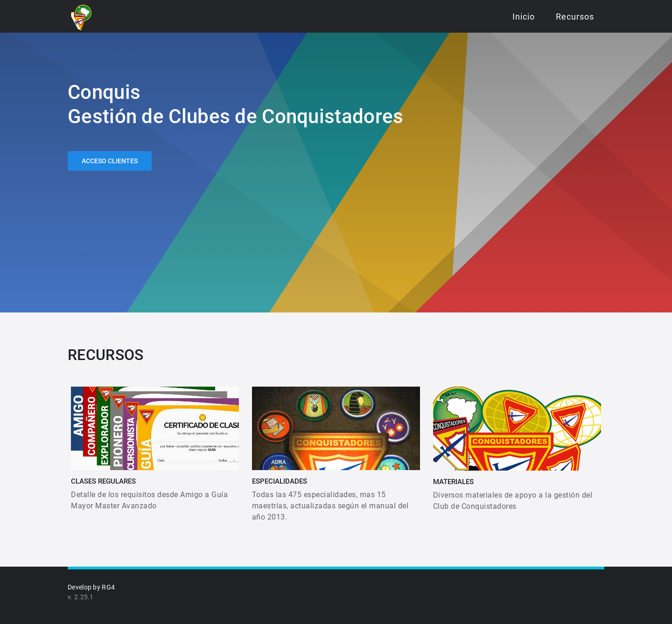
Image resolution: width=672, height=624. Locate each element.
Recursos (575, 17)
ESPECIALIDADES (280, 481)
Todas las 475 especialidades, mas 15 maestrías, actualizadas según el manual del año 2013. (330, 506)
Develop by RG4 (91, 587)
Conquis (104, 92)
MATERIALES (453, 482)
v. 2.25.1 (81, 597)
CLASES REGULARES (103, 481)
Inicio (524, 17)
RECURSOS (105, 355)
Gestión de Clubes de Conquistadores (236, 116)
